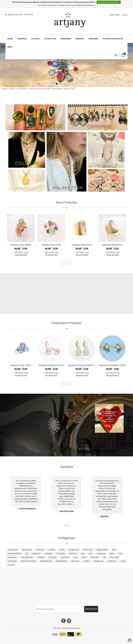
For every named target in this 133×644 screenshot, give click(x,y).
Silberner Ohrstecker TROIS (112, 366)
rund (76, 558)
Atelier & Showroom (113, 39)
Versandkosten (21, 256)
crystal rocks (74, 550)
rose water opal (27, 558)
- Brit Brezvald (66, 512)
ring (120, 554)
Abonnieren (91, 610)
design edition (102, 550)
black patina (27, 550)
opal (83, 554)
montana (73, 554)
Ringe (10, 39)
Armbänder (66, 39)
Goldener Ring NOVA (112, 245)
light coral (36, 554)
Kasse (125, 15)
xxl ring (11, 565)
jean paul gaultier (15, 554)
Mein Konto (115, 15)
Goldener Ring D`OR (51, 245)
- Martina (104, 517)
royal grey (53, 558)
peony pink (101, 554)
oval (91, 554)
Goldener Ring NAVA (82, 245)
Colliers (35, 39)
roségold (41, 558)
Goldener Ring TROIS (21, 366)
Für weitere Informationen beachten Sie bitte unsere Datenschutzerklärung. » (67, 5)
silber (84, 558)
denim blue (88, 550)
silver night (114, 558)
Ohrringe (22, 39)
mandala (48, 554)
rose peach (12, 558)
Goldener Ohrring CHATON (51, 366)
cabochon (40, 550)
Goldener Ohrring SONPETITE (82, 366)
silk (104, 558)
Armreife (80, 39)
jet (27, 554)
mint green (61, 554)
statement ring (46, 562)
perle (112, 554)
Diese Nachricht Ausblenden (109, 2)
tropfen (86, 562)
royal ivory (65, 558)
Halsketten (50, 39)
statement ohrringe (28, 562)
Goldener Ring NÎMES (21, 245)
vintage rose (98, 562)
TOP (130, 641)
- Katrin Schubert (27, 509)
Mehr (10, 47)
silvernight (12, 562)
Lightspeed (76, 629)
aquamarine (13, 550)
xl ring (123, 562)
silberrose (95, 558)
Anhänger (93, 39)
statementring (61, 562)
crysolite (52, 550)
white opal (112, 562)
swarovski (75, 562)
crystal (62, 550)
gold (114, 550)
